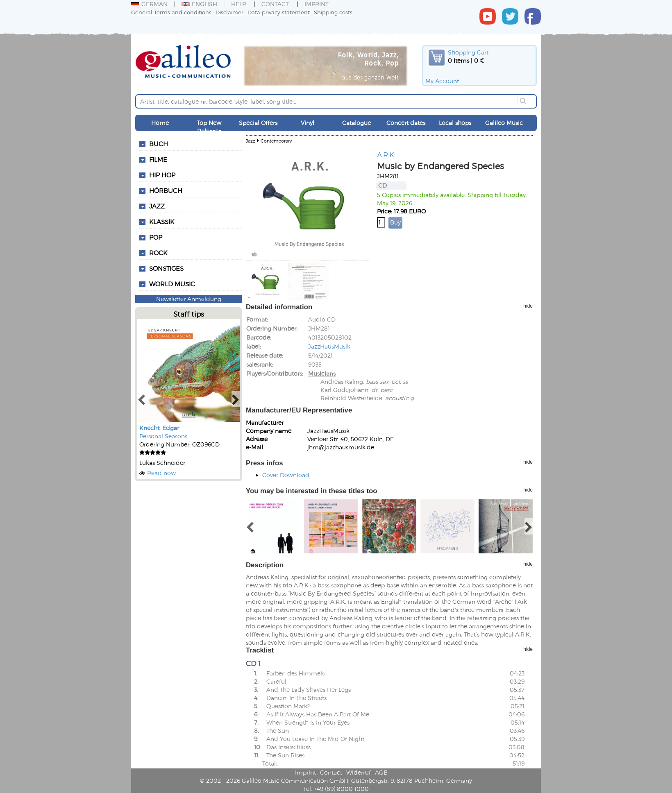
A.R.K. (386, 154)
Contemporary (276, 141)
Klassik (162, 222)
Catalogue (356, 123)
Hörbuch (166, 190)
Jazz (157, 206)
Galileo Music (504, 123)
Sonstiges (166, 268)
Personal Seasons (163, 436)
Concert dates (406, 123)
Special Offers (258, 123)
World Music (172, 284)
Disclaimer (229, 12)
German (149, 4)
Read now (161, 473)
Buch (159, 144)
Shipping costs (333, 12)
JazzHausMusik (329, 346)
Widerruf (359, 772)
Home (160, 123)
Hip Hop (162, 175)
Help (238, 4)
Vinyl (308, 123)
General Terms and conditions (171, 12)
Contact (275, 4)
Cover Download (286, 475)
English (199, 4)
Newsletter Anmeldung (189, 299)
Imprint (317, 4)
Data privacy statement (279, 12)
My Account (442, 81)
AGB (381, 772)
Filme (158, 159)
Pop (156, 237)
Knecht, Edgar (159, 428)
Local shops (455, 123)
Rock (158, 253)
